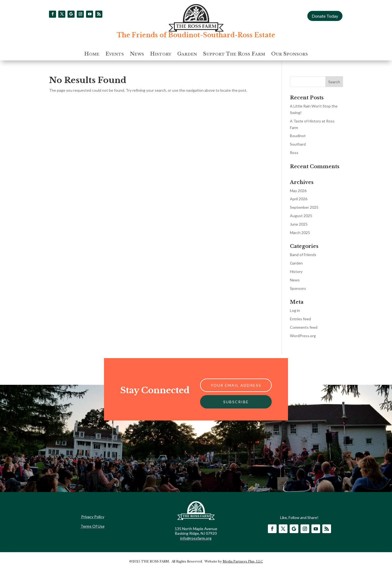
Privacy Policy (93, 517)
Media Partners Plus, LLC (243, 561)
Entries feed (300, 319)
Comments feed (304, 327)
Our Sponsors (290, 54)
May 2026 (298, 191)
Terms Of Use (93, 526)
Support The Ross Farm (234, 54)
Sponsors (298, 288)
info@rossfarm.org (196, 538)
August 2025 (301, 216)
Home (92, 54)
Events (115, 54)
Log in (295, 310)
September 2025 (304, 207)
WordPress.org (303, 336)
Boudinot (298, 136)
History (161, 54)
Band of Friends (303, 255)
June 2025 (299, 224)
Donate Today (325, 16)
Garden (187, 54)
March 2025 (300, 233)
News (137, 54)
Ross (294, 153)
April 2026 (299, 199)
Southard (298, 144)
